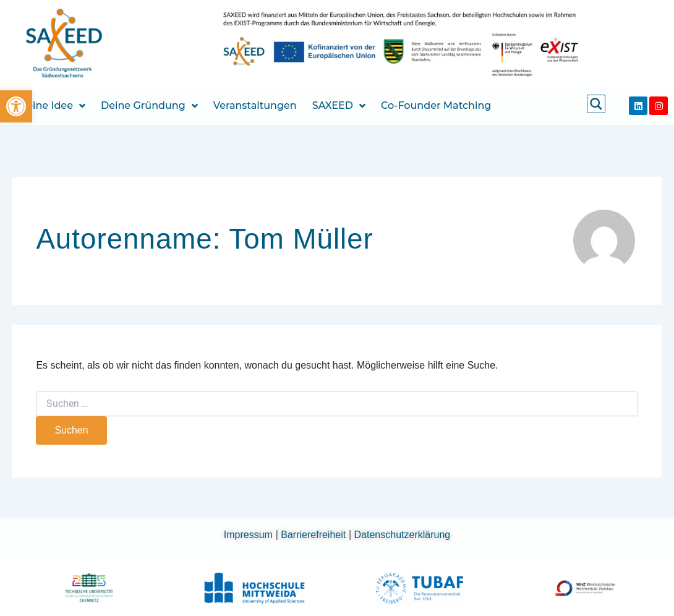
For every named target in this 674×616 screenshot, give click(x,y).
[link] (16, 106)
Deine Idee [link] (52, 106)
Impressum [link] (250, 535)
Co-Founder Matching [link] (436, 105)
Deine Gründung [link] (149, 106)
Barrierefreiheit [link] (314, 535)
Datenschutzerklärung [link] (403, 535)
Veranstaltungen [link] (255, 105)
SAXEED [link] (339, 106)
